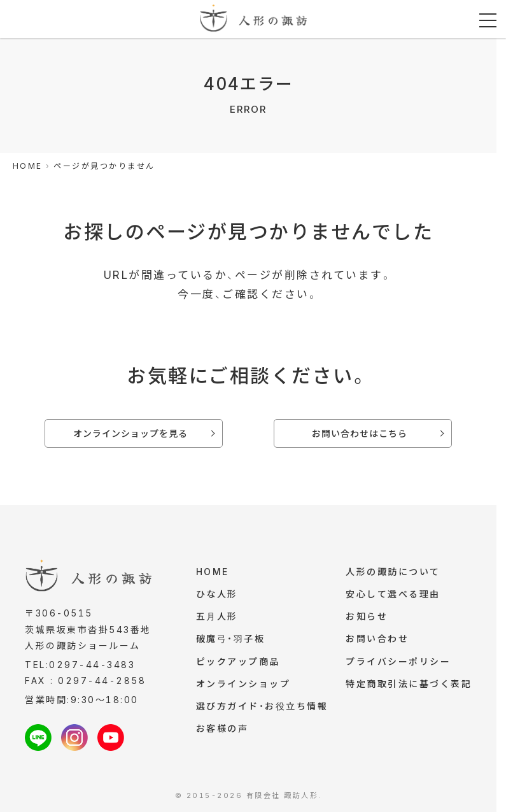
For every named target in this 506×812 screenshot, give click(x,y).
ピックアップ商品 (238, 665)
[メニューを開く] (488, 21)
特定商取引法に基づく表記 (409, 687)
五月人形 (217, 618)
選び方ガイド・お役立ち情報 (262, 710)
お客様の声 (222, 733)
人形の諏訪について (393, 572)
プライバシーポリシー (398, 665)
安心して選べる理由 (393, 595)
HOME (213, 572)
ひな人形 (217, 595)
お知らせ (367, 618)
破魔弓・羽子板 (231, 641)
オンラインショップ (243, 687)
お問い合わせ (377, 641)
